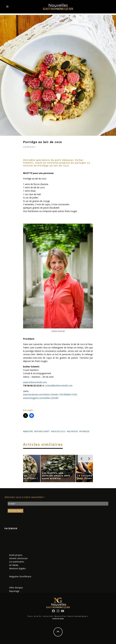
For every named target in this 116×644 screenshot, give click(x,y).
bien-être (29, 431)
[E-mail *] (58, 504)
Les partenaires (17, 562)
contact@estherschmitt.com (59, 386)
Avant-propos (16, 555)
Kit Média (14, 565)
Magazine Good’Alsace (20, 576)
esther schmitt (43, 431)
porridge (85, 431)
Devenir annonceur (18, 558)
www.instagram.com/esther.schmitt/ (41, 398)
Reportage (14, 591)
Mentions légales (17, 568)
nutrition (73, 431)
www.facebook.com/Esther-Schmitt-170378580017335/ (50, 394)
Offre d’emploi (16, 588)
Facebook (11, 528)
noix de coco (59, 431)
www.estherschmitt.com (35, 382)
